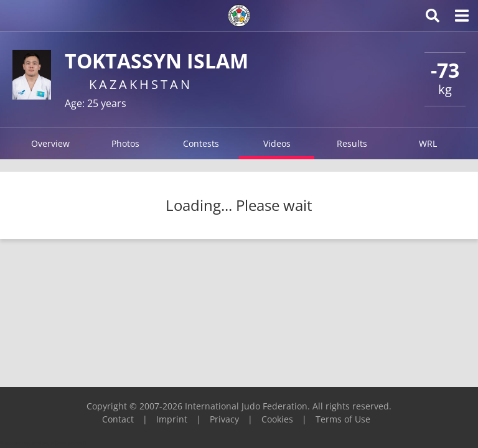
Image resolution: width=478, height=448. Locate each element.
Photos (125, 143)
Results (352, 143)
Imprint (172, 419)
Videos (277, 143)
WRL (428, 143)
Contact (118, 419)
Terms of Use (343, 419)
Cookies (277, 419)
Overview (50, 143)
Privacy (224, 419)
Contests (201, 143)
